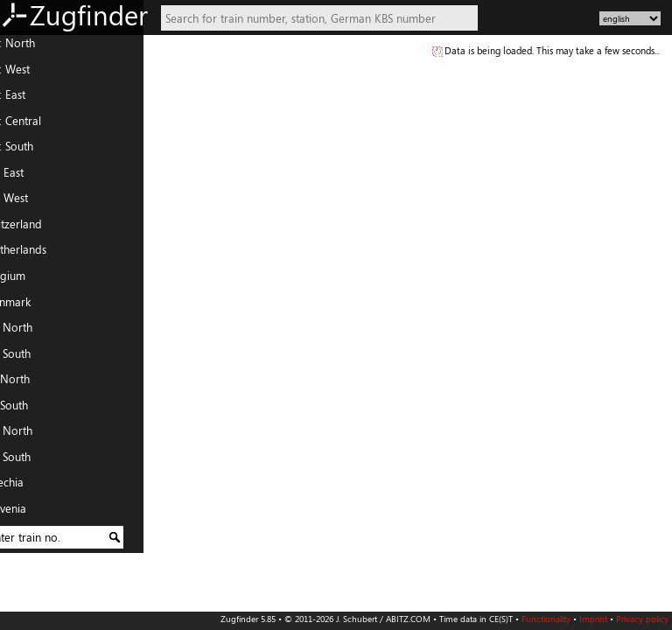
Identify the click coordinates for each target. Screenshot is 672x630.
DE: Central (34, 125)
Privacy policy (642, 619)
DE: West (28, 73)
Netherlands (37, 254)
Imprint (593, 619)
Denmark (29, 305)
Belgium (26, 280)
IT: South (28, 409)
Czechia (25, 486)
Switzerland (35, 228)
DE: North (31, 47)
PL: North (30, 435)
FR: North (30, 332)
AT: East (25, 177)
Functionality (546, 619)
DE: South (30, 150)
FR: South (29, 358)
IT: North (28, 383)
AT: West (28, 202)
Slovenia (27, 513)
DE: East (26, 99)
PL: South (29, 461)
